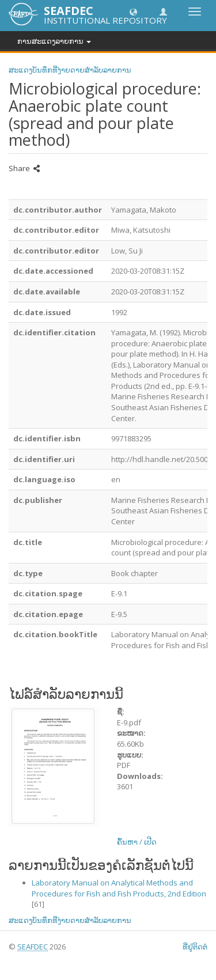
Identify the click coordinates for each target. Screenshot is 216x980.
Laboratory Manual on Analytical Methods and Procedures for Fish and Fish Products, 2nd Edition (119, 888)
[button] (133, 11)
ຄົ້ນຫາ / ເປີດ (137, 842)
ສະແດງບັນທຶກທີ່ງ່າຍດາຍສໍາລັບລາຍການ (70, 70)
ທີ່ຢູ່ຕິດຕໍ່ (195, 947)
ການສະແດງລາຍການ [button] (54, 41)
